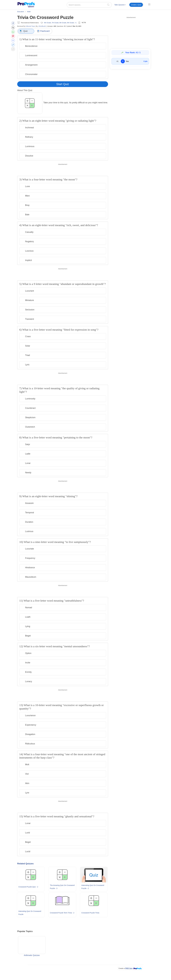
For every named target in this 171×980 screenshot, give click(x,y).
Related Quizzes (25, 864)
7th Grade (55, 23)
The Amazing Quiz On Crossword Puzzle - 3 (62, 887)
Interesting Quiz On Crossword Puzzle (30, 913)
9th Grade (71, 23)
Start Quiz (63, 84)
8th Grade (63, 23)
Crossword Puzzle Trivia (90, 913)
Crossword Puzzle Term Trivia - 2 (62, 913)
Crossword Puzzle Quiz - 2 (28, 887)
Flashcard (43, 31)
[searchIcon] (108, 5)
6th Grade (47, 23)
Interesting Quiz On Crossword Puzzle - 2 (93, 887)
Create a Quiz (136, 5)
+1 (76, 23)
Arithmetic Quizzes (32, 946)
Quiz (24, 31)
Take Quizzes (120, 5)
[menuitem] (120, 5)
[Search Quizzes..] (89, 5)
